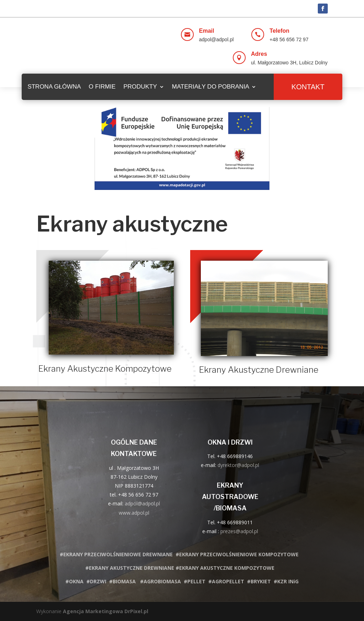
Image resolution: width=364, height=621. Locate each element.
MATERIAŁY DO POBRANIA (211, 87)
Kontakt (308, 87)
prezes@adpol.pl (239, 531)
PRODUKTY (140, 87)
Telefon (279, 31)
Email (207, 31)
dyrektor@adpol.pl (238, 465)
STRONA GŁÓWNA (54, 87)
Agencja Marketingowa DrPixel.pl (106, 611)
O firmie (102, 87)
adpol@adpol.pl (142, 503)
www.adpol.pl (134, 513)
